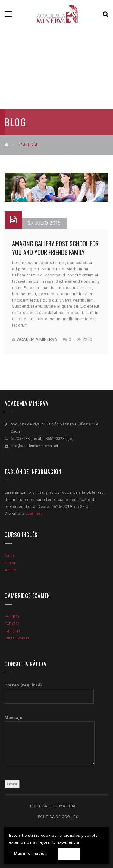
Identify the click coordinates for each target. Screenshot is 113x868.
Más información (30, 853)
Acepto (69, 854)
